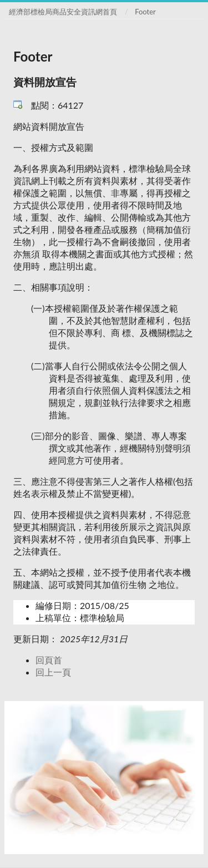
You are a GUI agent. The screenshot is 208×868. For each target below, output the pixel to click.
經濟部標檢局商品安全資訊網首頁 (63, 12)
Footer (145, 12)
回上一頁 (53, 672)
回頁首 (49, 660)
